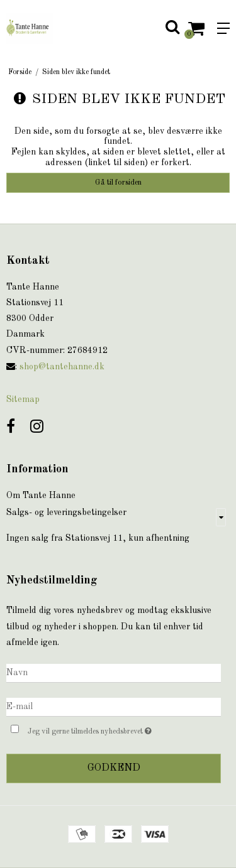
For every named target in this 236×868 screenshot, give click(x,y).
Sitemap (23, 399)
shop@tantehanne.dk (62, 367)
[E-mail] (114, 707)
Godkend (114, 768)
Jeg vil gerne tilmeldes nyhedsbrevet (109, 730)
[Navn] (114, 673)
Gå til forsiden (118, 183)
